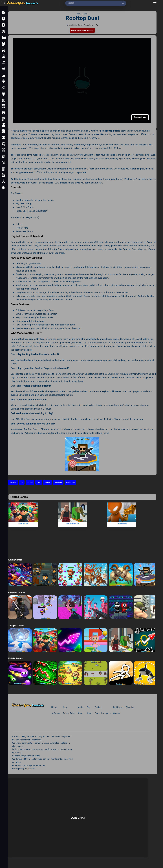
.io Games (56, 713)
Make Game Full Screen (82, 30)
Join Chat (78, 818)
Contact (117, 713)
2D (22, 482)
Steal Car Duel (23, 524)
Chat (80, 713)
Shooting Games (16, 593)
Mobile (48, 482)
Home (54, 707)
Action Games (15, 560)
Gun (39, 482)
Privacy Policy (69, 713)
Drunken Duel (122, 524)
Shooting (58, 482)
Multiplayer (118, 707)
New (65, 707)
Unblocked (70, 482)
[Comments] (97, 25)
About (89, 713)
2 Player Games (16, 625)
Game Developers (103, 713)
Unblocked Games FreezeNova (81, 25)
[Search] (95, 3)
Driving (98, 707)
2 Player (13, 482)
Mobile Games (15, 658)
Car (88, 707)
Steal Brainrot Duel (72, 524)
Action (30, 482)
